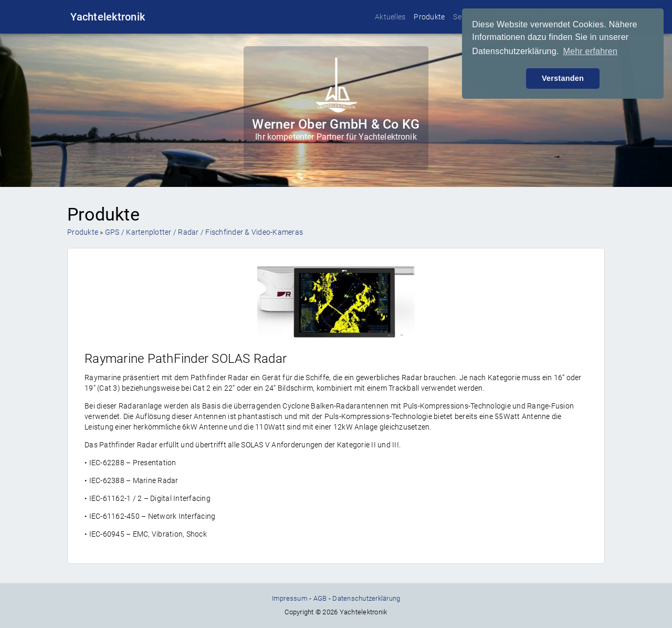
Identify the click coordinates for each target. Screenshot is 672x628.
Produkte (429, 17)
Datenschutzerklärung (366, 598)
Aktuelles (390, 17)
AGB (320, 598)
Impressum (290, 598)
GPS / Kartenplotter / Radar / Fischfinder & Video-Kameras (204, 232)
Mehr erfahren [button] (590, 51)
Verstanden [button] (563, 78)
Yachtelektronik (108, 17)
